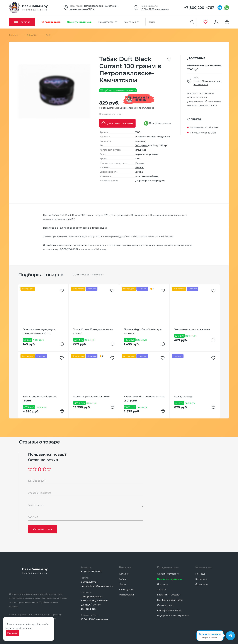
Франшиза (202, 584)
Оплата (161, 589)
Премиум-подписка (169, 579)
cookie (37, 624)
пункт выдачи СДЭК (82, 9)
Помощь (200, 574)
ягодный (141, 150)
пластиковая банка (147, 176)
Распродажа (126, 595)
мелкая (140, 167)
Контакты (201, 579)
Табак (122, 579)
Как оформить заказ (169, 610)
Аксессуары (126, 589)
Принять (12, 633)
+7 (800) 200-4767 (91, 571)
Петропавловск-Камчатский (101, 6)
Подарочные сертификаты (173, 616)
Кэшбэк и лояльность (170, 600)
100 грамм (142, 145)
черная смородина (147, 154)
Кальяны (124, 574)
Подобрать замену (158, 123)
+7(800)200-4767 (68, 249)
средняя (140, 141)
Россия (140, 163)
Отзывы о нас (165, 605)
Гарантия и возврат (169, 595)
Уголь (122, 584)
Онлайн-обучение (168, 574)
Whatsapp (101, 249)
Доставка (163, 584)
